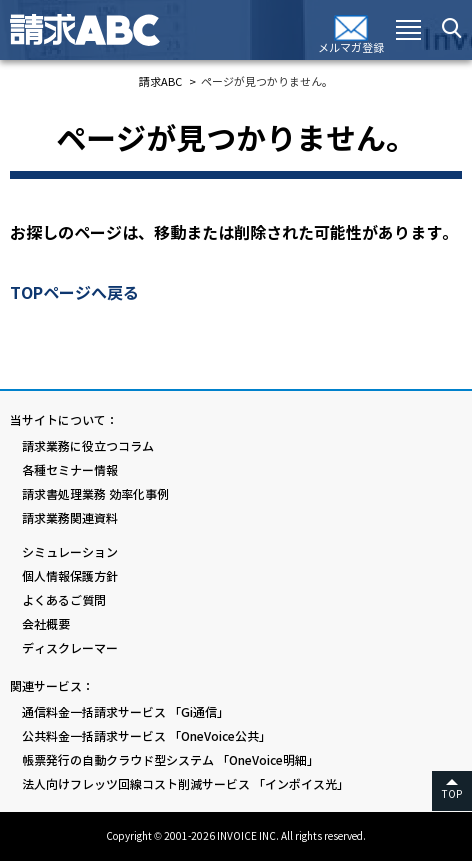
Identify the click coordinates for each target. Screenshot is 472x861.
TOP (452, 794)
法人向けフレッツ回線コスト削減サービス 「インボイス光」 (185, 784)
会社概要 (46, 624)
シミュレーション (70, 552)
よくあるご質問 (64, 600)
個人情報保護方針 (70, 576)
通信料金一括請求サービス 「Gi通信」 (125, 712)
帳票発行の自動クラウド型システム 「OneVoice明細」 (170, 760)
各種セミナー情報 (70, 470)
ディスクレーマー (70, 648)
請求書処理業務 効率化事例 (95, 494)
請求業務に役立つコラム (88, 446)
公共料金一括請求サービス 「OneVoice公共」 (146, 736)
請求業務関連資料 (70, 518)
